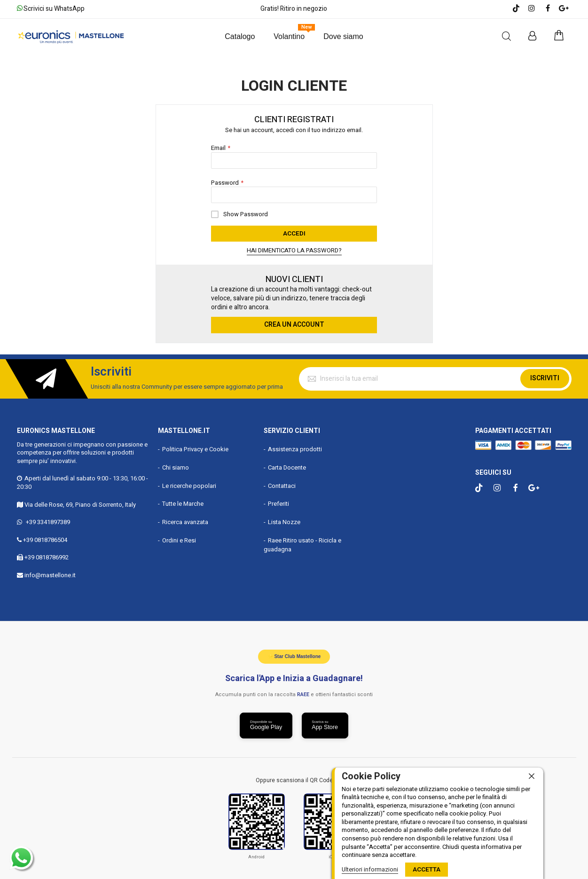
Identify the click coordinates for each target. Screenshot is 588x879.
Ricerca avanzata (185, 520)
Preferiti (278, 501)
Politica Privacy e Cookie (195, 447)
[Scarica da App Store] (327, 724)
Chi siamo (176, 465)
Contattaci (282, 483)
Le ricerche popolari (189, 483)
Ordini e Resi (179, 538)
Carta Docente (287, 465)
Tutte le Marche (183, 501)
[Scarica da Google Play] (265, 724)
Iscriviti (545, 376)
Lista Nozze (284, 520)
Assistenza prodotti (295, 447)
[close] (532, 777)
